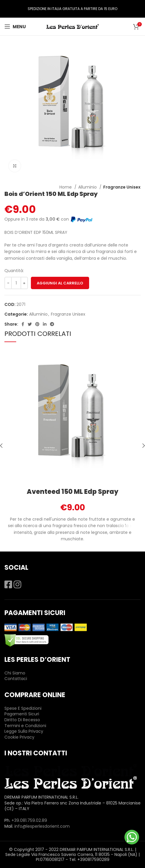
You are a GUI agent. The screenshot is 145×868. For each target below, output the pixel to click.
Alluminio (88, 187)
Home (66, 187)
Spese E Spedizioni (23, 708)
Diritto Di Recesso (22, 720)
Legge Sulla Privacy (24, 731)
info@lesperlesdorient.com (42, 826)
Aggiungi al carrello (60, 283)
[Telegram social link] (52, 324)
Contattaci (16, 679)
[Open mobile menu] (15, 26)
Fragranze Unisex (122, 187)
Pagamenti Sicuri (22, 714)
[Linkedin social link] (45, 324)
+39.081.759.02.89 (29, 820)
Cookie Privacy (19, 737)
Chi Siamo (15, 673)
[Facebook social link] (23, 324)
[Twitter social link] (30, 324)
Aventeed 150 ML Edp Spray (72, 492)
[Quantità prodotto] (16, 283)
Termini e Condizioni (25, 726)
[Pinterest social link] (37, 324)
